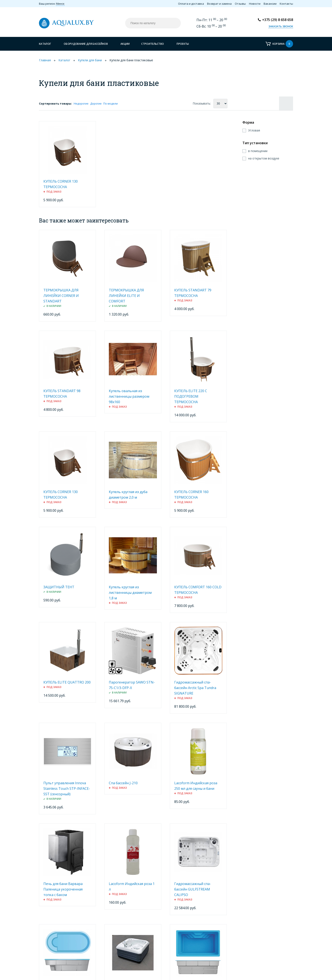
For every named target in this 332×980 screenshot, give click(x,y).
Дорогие (96, 103)
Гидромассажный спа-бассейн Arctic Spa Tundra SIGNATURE (195, 688)
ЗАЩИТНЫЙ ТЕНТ (59, 587)
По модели (111, 103)
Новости (255, 4)
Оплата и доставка (191, 4)
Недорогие (81, 103)
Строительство (153, 44)
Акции (125, 44)
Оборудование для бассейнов (86, 44)
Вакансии (270, 4)
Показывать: (202, 103)
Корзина (283, 44)
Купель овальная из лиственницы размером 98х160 (129, 396)
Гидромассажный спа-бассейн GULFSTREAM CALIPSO (193, 889)
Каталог (45, 44)
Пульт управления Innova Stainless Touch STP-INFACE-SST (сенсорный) (67, 788)
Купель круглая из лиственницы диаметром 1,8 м (130, 593)
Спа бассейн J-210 (123, 783)
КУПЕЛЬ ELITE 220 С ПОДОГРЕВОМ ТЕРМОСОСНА (191, 396)
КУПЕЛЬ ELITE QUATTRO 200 (67, 682)
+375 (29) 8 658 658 (278, 20)
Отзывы (240, 4)
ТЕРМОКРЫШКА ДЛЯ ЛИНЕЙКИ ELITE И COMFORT (126, 296)
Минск (60, 4)
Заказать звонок (281, 26)
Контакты (286, 4)
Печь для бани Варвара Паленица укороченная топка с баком (63, 889)
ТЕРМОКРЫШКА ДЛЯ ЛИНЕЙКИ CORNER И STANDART (61, 296)
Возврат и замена (219, 4)
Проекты (183, 44)
